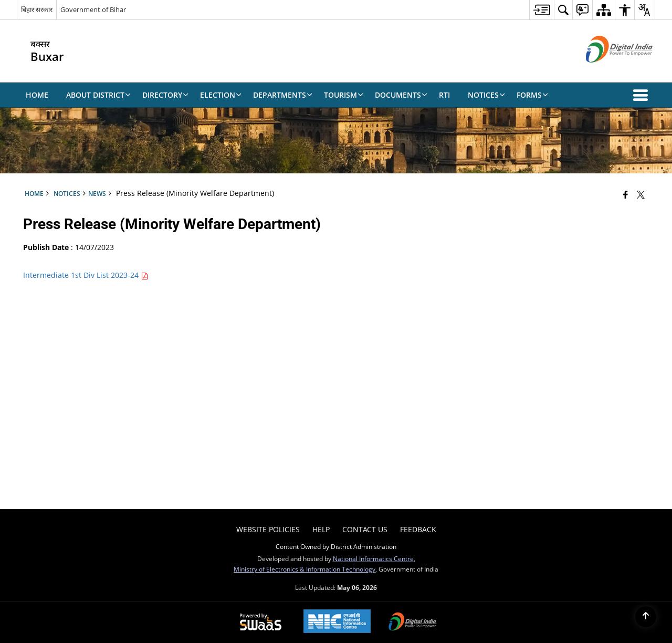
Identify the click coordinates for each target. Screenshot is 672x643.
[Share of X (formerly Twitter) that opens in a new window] (641, 194)
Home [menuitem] (37, 95)
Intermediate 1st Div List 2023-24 (86, 275)
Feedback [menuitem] (418, 529)
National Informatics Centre (373, 558)
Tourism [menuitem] (344, 95)
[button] (643, 95)
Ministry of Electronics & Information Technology (304, 569)
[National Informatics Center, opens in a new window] (337, 622)
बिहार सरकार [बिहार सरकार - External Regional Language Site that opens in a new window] (37, 9)
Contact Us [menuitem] (365, 529)
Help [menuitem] (321, 529)
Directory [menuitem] (165, 95)
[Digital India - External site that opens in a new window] (606, 71)
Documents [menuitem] (401, 95)
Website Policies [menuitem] (268, 529)
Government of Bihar (93, 9)
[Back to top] (646, 617)
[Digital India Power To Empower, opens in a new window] (413, 623)
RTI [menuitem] (444, 95)
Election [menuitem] (221, 95)
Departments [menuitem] (283, 95)
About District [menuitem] (98, 95)
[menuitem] (542, 10)
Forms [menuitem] (532, 95)
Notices (67, 193)
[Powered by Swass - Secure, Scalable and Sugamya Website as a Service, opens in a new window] (261, 623)
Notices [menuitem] (486, 95)
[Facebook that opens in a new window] (626, 194)
